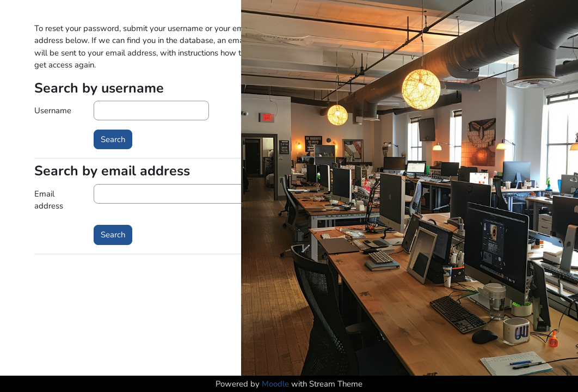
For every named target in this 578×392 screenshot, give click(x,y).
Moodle (275, 384)
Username (53, 111)
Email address (49, 200)
